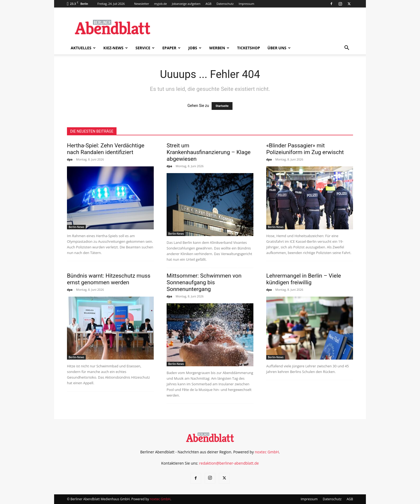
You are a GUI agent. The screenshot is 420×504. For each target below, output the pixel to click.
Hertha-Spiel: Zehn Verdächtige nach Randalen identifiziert (106, 149)
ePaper (171, 48)
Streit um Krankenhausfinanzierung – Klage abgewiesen (209, 152)
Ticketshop (248, 48)
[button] (347, 48)
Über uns (279, 48)
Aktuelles (83, 48)
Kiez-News (116, 48)
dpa (70, 159)
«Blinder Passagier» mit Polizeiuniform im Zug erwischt (305, 149)
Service (145, 48)
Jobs (195, 48)
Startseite (222, 106)
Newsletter (142, 4)
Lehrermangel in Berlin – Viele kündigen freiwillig (304, 279)
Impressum (246, 4)
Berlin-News (76, 227)
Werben (219, 48)
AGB (208, 4)
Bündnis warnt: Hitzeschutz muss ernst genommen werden (109, 279)
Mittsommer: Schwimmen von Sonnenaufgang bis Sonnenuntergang (204, 282)
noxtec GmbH (267, 452)
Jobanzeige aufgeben (186, 4)
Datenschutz (225, 4)
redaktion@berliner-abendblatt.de (229, 463)
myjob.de (160, 4)
